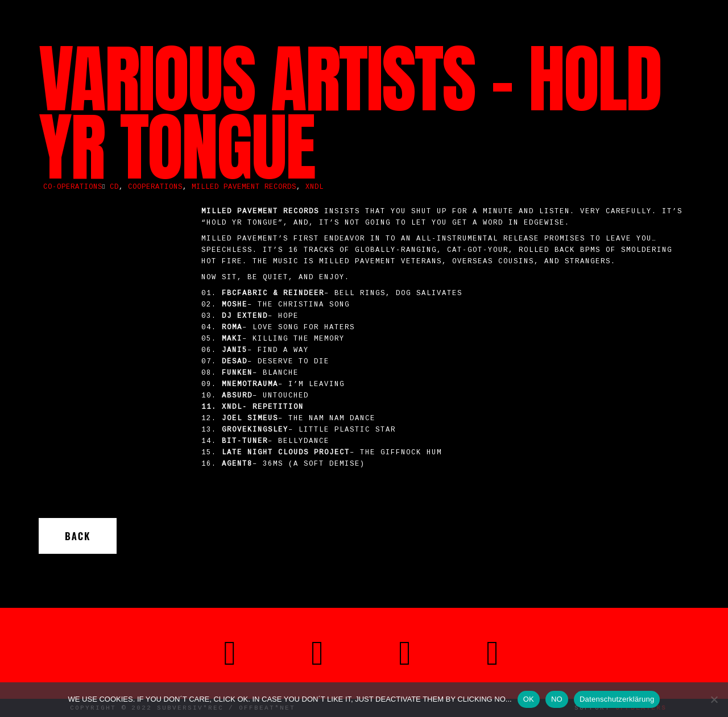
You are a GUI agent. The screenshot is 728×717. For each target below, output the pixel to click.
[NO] (714, 699)
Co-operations (73, 187)
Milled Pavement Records (244, 187)
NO (557, 699)
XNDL (315, 187)
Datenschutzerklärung (617, 699)
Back (78, 536)
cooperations (155, 187)
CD (114, 187)
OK (529, 699)
